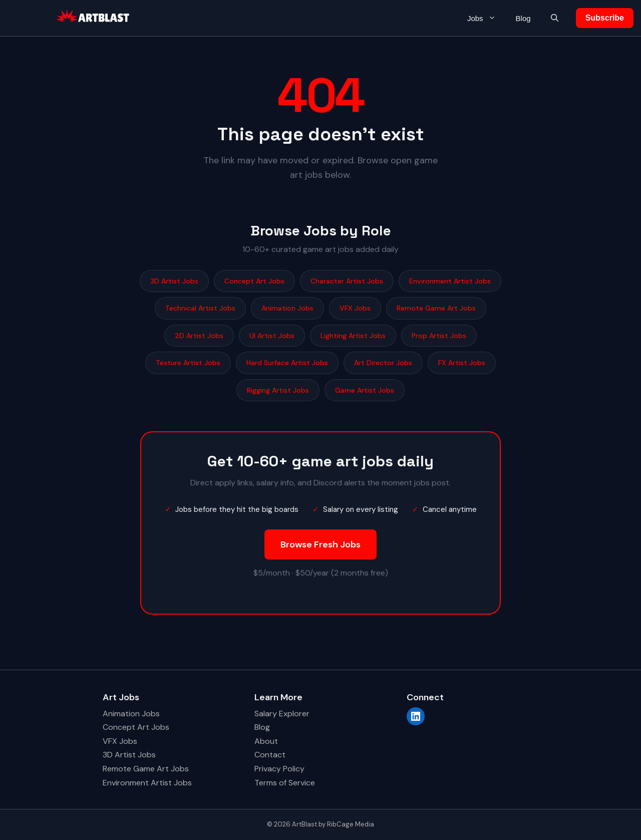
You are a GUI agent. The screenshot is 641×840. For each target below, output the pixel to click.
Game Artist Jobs (365, 390)
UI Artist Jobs (272, 336)
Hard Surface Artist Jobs (287, 363)
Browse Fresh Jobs (320, 544)
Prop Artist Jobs (439, 336)
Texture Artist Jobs (188, 363)
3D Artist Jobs (174, 281)
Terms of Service (285, 783)
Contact (270, 755)
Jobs (487, 18)
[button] (555, 18)
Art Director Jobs (383, 363)
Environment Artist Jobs (450, 281)
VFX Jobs (355, 308)
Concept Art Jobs (254, 281)
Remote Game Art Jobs (436, 308)
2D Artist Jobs (199, 336)
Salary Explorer (282, 714)
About (266, 741)
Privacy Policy (279, 769)
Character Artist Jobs (347, 281)
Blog (523, 18)
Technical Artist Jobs (200, 308)
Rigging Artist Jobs (278, 390)
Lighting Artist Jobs (353, 336)
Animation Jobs (287, 308)
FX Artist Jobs (462, 363)
